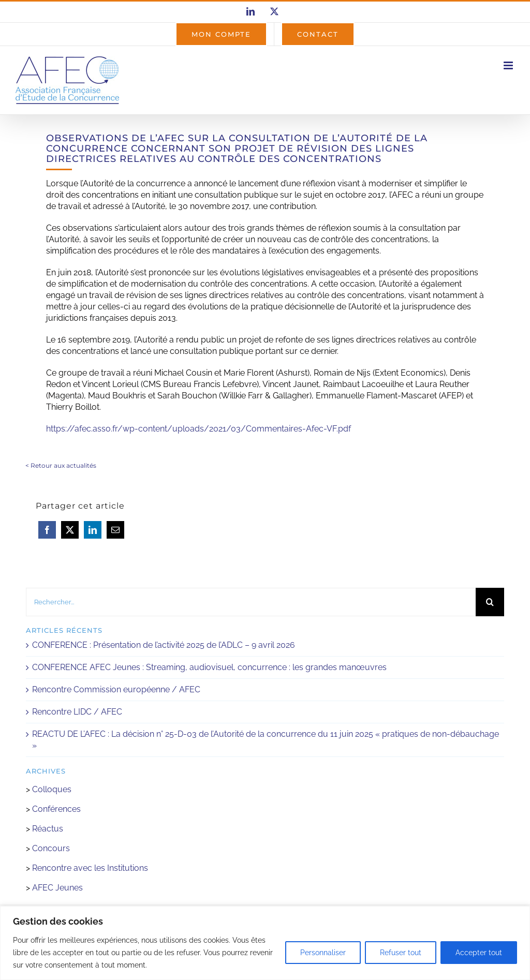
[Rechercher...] (251, 602)
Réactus (48, 829)
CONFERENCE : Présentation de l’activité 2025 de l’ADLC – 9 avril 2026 (164, 645)
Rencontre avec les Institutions (90, 868)
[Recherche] (490, 602)
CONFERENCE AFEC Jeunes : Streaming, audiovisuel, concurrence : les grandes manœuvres (209, 667)
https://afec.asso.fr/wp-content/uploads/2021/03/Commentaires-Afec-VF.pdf (198, 429)
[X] (70, 530)
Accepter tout (479, 953)
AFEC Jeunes (56, 888)
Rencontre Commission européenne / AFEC (116, 689)
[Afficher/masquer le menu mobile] (509, 65)
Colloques (52, 789)
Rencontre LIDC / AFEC (77, 712)
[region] (265, 943)
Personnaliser (323, 953)
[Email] (115, 530)
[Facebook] (47, 530)
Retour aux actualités (63, 465)
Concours (51, 848)
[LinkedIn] (93, 530)
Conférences (56, 809)
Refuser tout (401, 953)
